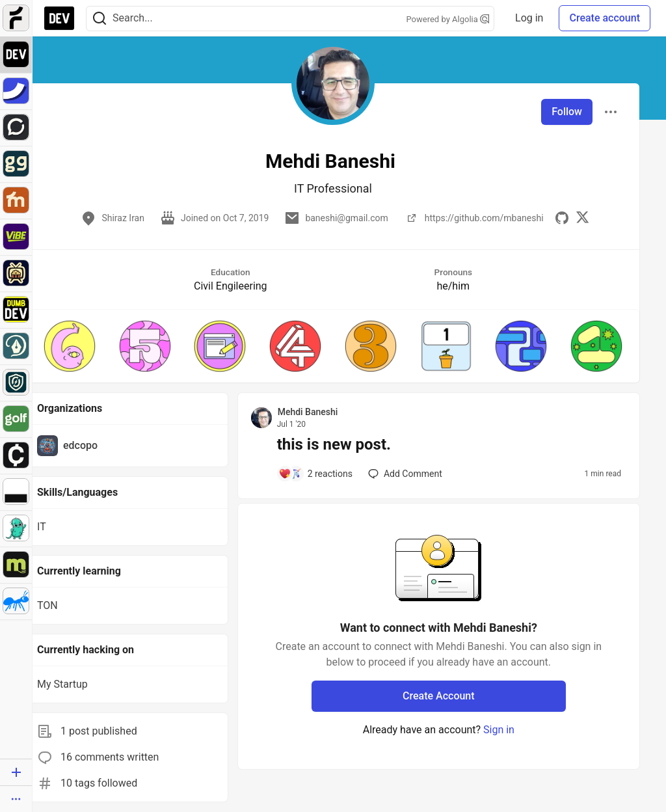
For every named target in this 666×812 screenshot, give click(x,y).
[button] (70, 346)
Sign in (499, 730)
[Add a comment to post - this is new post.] (315, 474)
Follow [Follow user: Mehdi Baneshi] (567, 112)
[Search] (100, 19)
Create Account (439, 696)
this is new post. (334, 444)
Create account (605, 18)
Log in (529, 18)
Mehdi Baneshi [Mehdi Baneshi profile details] (308, 412)
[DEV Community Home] (59, 18)
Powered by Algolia (448, 19)
